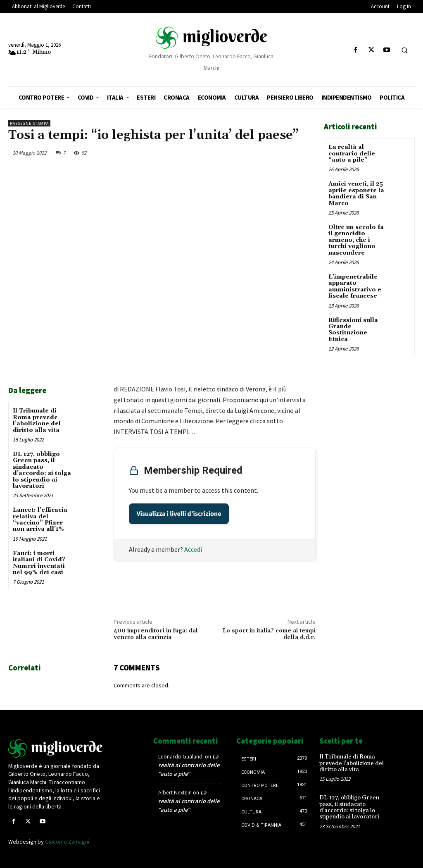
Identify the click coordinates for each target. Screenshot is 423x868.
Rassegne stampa (29, 123)
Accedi (193, 549)
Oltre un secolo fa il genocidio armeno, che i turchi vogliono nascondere (356, 240)
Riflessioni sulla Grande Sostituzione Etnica (353, 330)
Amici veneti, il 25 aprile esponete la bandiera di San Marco (356, 193)
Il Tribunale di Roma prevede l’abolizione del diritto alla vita (37, 420)
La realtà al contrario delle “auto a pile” (352, 154)
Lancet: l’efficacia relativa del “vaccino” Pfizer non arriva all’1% (40, 520)
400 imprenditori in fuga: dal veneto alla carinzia (156, 634)
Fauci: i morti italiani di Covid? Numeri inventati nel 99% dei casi (39, 563)
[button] (404, 50)
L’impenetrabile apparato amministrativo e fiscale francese (355, 286)
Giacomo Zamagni (67, 842)
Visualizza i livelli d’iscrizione (179, 514)
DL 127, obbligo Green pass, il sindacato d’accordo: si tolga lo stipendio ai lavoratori (42, 470)
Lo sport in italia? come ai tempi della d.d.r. (269, 634)
